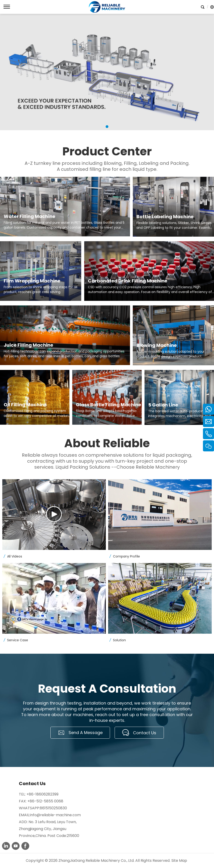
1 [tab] (107, 127)
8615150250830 (53, 808)
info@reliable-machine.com (55, 815)
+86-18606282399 (42, 794)
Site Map (179, 861)
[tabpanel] (107, 72)
